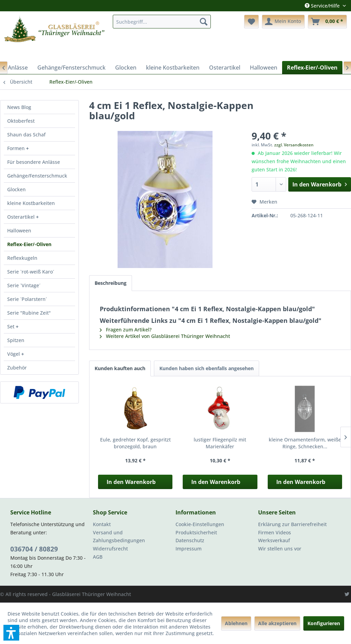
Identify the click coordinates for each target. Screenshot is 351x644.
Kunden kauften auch (120, 368)
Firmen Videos (275, 532)
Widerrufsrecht (110, 549)
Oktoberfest (21, 121)
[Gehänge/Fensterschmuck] (71, 68)
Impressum (189, 549)
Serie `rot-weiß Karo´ (31, 272)
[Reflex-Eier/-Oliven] (312, 68)
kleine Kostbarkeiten (31, 203)
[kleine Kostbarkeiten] (173, 68)
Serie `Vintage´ (24, 285)
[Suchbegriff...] (162, 22)
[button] (11, 633)
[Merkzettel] (251, 22)
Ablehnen (236, 623)
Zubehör (17, 368)
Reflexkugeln (22, 258)
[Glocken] (126, 68)
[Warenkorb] (327, 22)
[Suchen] (204, 22)
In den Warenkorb (131, 482)
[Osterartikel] (225, 68)
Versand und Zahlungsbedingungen (119, 537)
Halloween (19, 230)
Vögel (14, 354)
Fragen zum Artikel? (126, 330)
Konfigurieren (324, 623)
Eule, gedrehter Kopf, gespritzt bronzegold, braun (135, 443)
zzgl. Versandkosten (294, 145)
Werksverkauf (274, 540)
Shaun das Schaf (26, 135)
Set (11, 326)
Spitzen (16, 340)
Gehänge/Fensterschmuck (37, 176)
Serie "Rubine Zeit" (29, 313)
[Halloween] (264, 68)
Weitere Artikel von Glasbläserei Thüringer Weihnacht (165, 336)
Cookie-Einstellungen (200, 524)
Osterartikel (22, 217)
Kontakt (102, 524)
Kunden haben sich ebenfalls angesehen (207, 368)
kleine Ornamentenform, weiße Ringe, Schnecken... (305, 443)
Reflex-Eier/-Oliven (29, 244)
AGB (98, 557)
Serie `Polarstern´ (27, 299)
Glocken (16, 189)
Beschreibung (111, 283)
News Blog (19, 107)
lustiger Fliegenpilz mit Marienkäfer (220, 443)
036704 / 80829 (34, 549)
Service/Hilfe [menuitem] (323, 6)
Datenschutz (190, 540)
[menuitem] (162, 22)
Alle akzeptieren (277, 623)
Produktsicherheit (196, 532)
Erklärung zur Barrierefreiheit (292, 524)
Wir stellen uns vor (280, 549)
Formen (17, 148)
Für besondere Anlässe (34, 162)
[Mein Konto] (283, 22)
